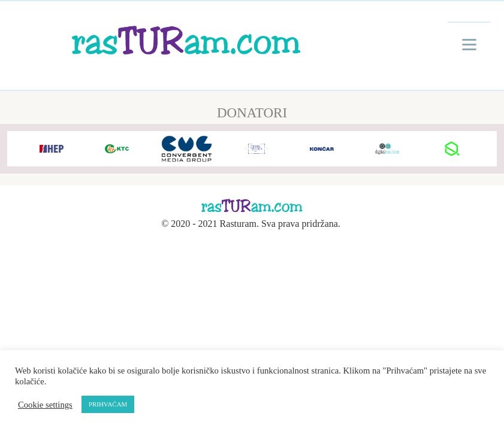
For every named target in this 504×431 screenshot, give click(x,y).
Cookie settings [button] (45, 405)
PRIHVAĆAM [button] (108, 404)
